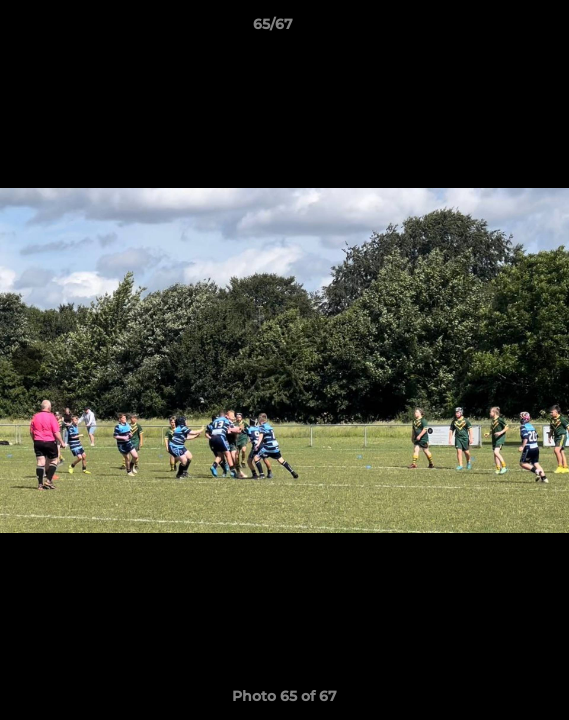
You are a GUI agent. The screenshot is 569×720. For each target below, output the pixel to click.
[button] (497, 29)
